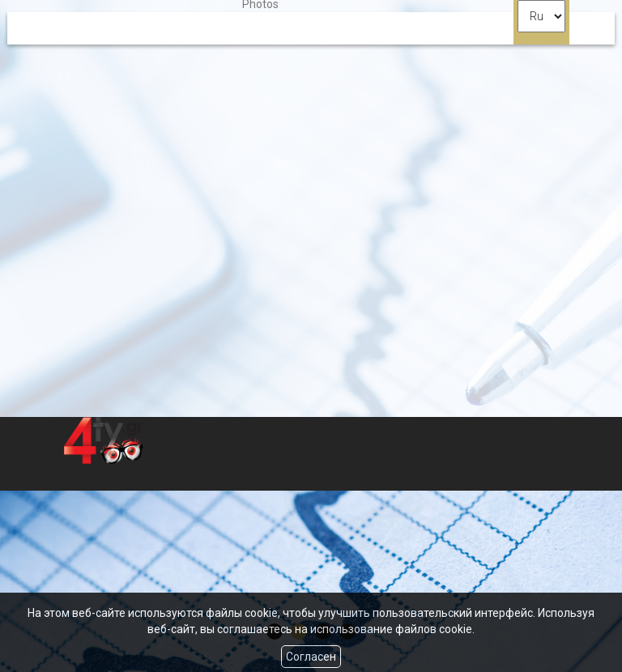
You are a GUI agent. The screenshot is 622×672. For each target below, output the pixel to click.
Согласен (311, 657)
